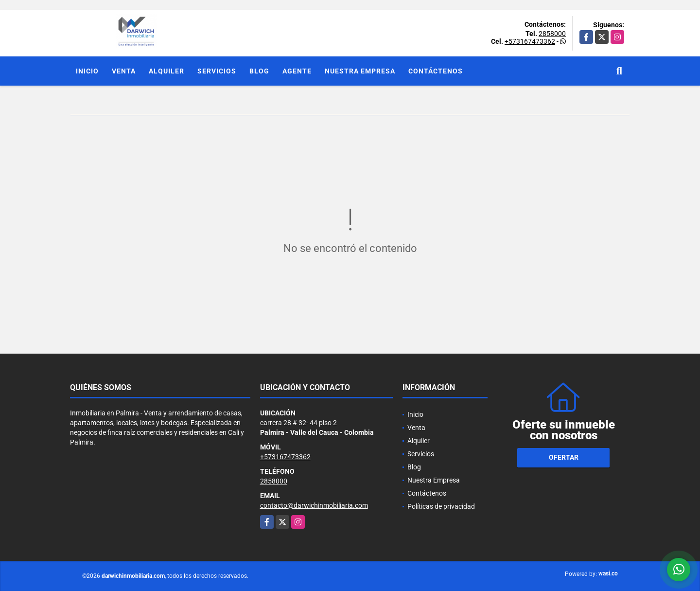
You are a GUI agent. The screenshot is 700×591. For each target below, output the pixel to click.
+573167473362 (530, 41)
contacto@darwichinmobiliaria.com (314, 505)
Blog (259, 71)
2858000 (552, 34)
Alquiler (166, 71)
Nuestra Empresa (360, 71)
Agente (297, 71)
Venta (124, 71)
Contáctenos (436, 71)
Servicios (217, 71)
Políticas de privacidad (441, 506)
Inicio (87, 71)
